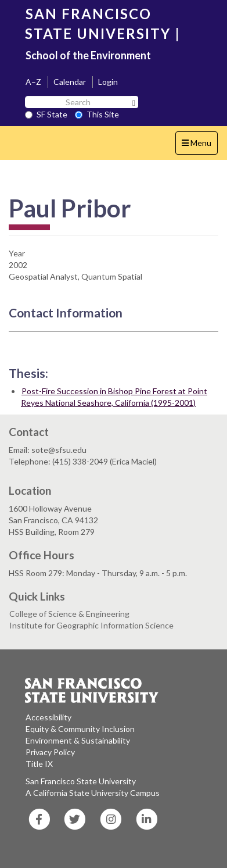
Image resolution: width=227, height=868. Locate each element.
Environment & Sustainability (78, 740)
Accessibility (48, 717)
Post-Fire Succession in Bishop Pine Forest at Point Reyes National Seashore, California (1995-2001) (114, 397)
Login (108, 82)
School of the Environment (88, 55)
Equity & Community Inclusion (80, 729)
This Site (97, 114)
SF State (46, 114)
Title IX (39, 764)
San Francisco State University (81, 781)
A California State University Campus (93, 793)
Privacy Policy (50, 752)
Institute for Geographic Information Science (91, 625)
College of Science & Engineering (69, 614)
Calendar (70, 82)
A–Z (33, 82)
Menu (199, 146)
